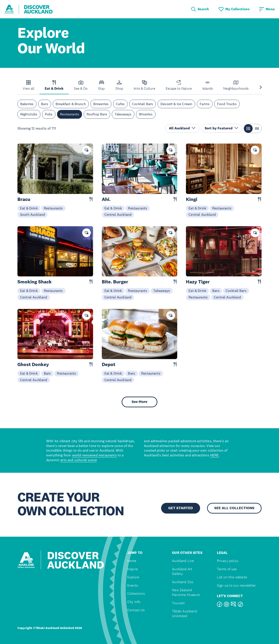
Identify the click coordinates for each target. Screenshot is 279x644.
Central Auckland (118, 214)
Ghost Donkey (33, 364)
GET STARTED (181, 508)
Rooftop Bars (97, 114)
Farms (205, 104)
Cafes (120, 104)
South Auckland (32, 214)
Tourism (178, 603)
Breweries (101, 104)
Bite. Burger (115, 282)
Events (133, 585)
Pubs (49, 114)
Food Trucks (227, 104)
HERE (214, 455)
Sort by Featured (221, 128)
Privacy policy (228, 561)
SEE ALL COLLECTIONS (234, 508)
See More (139, 402)
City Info (134, 602)
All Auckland (182, 128)
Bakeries (27, 104)
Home (132, 561)
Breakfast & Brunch (71, 104)
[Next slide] (261, 88)
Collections (136, 593)
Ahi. (106, 199)
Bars (45, 104)
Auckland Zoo (183, 582)
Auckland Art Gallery (182, 571)
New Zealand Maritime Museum (186, 592)
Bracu (24, 199)
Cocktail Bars (143, 104)
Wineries (146, 114)
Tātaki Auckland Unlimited (184, 614)
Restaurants (70, 114)
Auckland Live (183, 561)
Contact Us (136, 610)
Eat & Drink (29, 208)
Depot (109, 364)
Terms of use (227, 569)
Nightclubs (29, 114)
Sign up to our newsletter (236, 585)
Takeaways (123, 114)
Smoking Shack (35, 282)
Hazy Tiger (198, 282)
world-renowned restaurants (94, 455)
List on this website (232, 577)
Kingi (192, 199)
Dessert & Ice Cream (176, 104)
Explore (133, 577)
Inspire (133, 569)
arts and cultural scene (79, 460)
